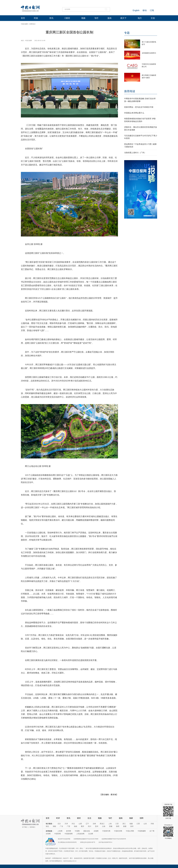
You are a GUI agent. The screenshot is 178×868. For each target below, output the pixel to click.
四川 (90, 826)
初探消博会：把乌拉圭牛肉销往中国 (139, 107)
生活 (89, 818)
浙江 (124, 824)
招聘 (142, 818)
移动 (145, 10)
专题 (127, 33)
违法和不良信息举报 (64, 839)
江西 (138, 824)
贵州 (97, 826)
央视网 (96, 831)
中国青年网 (106, 831)
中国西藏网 (142, 831)
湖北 (47, 826)
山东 (145, 824)
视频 (83, 18)
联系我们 (32, 827)
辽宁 (87, 824)
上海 (110, 824)
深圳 (132, 826)
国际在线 (87, 831)
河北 (73, 824)
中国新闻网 (69, 834)
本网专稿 (32, 24)
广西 (68, 826)
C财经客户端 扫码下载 (168, 811)
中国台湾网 (130, 831)
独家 (131, 818)
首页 (23, 18)
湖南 (54, 826)
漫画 (109, 18)
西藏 (111, 826)
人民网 (60, 831)
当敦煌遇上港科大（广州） (135, 153)
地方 (140, 18)
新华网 (69, 831)
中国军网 (58, 834)
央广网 (152, 831)
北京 (59, 824)
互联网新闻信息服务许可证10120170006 (86, 839)
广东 (61, 826)
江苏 (117, 824)
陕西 (118, 826)
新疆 (125, 826)
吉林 (94, 824)
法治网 (91, 834)
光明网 (48, 834)
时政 (36, 18)
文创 (153, 18)
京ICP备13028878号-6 (105, 842)
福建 (131, 824)
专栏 (96, 18)
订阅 (152, 10)
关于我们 (25, 827)
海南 (75, 826)
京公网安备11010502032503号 (67, 842)
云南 (104, 826)
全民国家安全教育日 (149, 53)
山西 (80, 824)
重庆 (83, 826)
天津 (66, 824)
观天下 (123, 18)
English (136, 10)
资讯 (51, 18)
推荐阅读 (130, 91)
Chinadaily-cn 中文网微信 (168, 832)
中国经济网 (118, 831)
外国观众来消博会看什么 (134, 113)
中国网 (77, 831)
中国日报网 (24, 24)
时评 (58, 818)
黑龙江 (102, 824)
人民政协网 (80, 834)
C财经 (67, 18)
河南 (152, 824)
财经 (79, 818)
